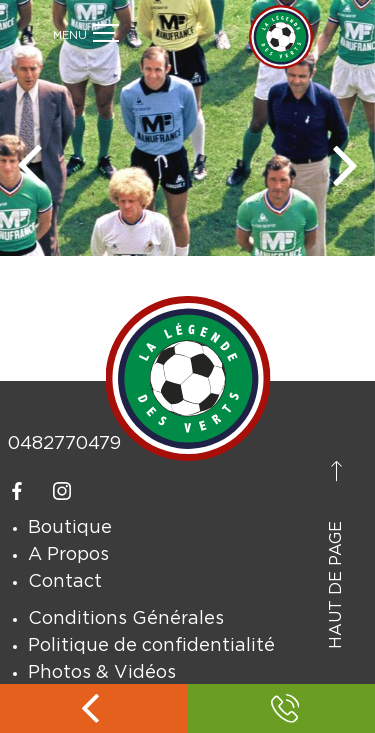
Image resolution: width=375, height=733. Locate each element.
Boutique (70, 528)
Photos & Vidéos (102, 673)
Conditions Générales (126, 619)
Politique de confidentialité (151, 646)
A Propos (68, 555)
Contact (65, 582)
